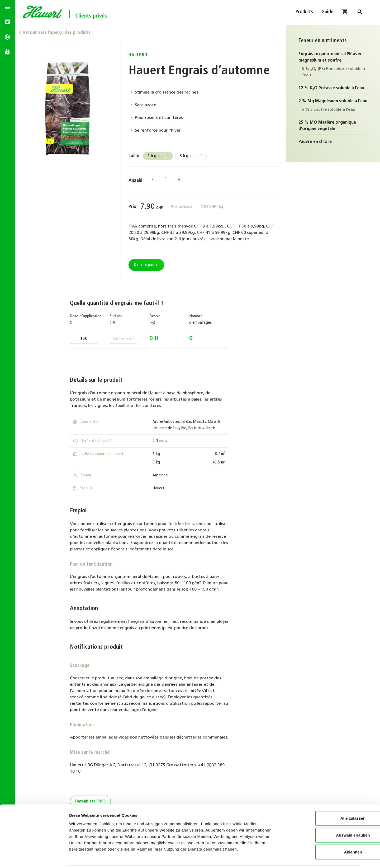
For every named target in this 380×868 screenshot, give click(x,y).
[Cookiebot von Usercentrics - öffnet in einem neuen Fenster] (34, 858)
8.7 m (159, 156)
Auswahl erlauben (322, 816)
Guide (327, 13)
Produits (304, 13)
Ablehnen (322, 833)
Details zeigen (281, 858)
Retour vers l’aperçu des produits (58, 33)
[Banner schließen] (372, 794)
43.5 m (192, 156)
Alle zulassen (322, 799)
